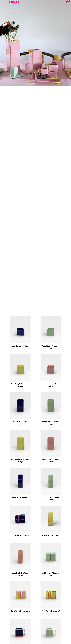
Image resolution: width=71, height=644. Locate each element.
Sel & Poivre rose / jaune (20, 611)
